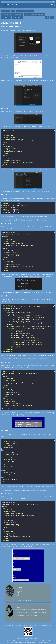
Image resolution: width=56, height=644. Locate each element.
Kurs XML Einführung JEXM (25, 11)
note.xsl (36, 359)
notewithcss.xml (28, 546)
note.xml (36, 191)
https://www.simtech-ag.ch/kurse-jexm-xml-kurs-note (28, 638)
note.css (36, 490)
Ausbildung (5, 11)
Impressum (18, 620)
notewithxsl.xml (28, 415)
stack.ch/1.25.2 (30, 625)
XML (13, 11)
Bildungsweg (6, 17)
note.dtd (36, 220)
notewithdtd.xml (39, 292)
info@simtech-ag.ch (21, 596)
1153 (50, 625)
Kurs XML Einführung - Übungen (34, 14)
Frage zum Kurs (17, 17)
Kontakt (19, 600)
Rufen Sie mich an (27, 600)
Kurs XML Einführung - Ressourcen (12, 14)
